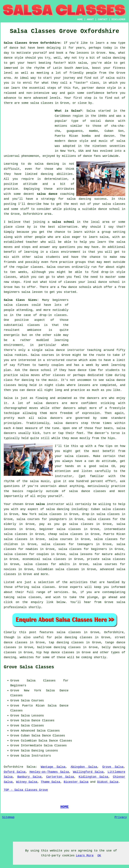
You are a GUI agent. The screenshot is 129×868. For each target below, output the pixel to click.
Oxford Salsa (15, 772)
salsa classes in (72, 632)
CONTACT (103, 19)
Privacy (121, 817)
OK (99, 856)
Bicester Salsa (76, 782)
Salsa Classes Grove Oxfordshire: (33, 43)
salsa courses (61, 539)
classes (37, 267)
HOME (80, 19)
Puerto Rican (33, 706)
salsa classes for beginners (83, 549)
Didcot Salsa (108, 782)
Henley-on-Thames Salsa (49, 772)
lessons (84, 385)
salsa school (63, 222)
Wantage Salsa (53, 767)
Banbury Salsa (29, 777)
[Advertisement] (28, 129)
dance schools (80, 287)
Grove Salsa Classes (29, 667)
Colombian (29, 741)
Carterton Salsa (60, 777)
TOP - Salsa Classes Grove (26, 790)
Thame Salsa (51, 782)
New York (33, 691)
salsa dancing (79, 199)
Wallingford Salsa (88, 772)
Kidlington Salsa (93, 777)
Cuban (25, 736)
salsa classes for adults (47, 564)
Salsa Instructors (36, 756)
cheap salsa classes (65, 534)
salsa (121, 141)
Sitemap (8, 817)
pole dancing (66, 637)
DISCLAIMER (118, 19)
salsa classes (114, 204)
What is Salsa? (68, 111)
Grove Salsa (113, 767)
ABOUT (90, 19)
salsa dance (47, 194)
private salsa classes (106, 559)
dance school (109, 209)
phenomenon (30, 156)
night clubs (55, 385)
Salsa (91, 111)
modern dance (66, 141)
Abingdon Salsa (84, 767)
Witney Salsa (27, 782)
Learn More (85, 856)
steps (16, 282)
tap (51, 642)
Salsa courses (42, 355)
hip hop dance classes (55, 652)
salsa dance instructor (65, 350)
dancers (93, 398)
